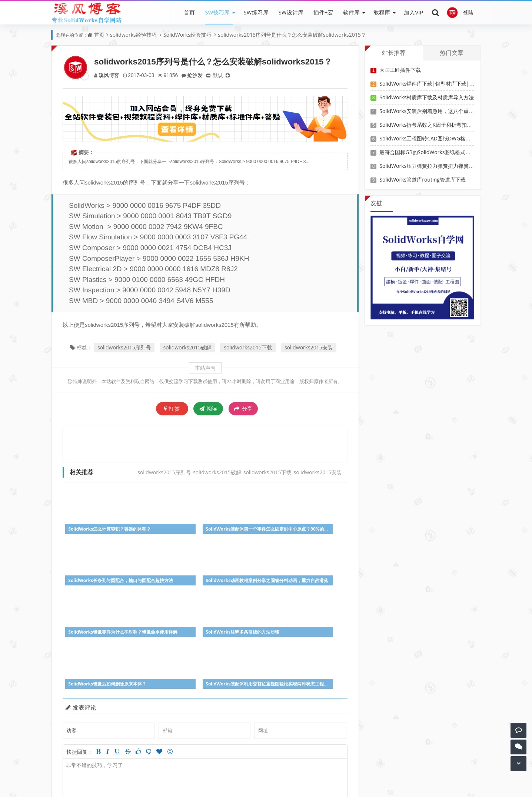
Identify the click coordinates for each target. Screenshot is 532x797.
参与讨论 (334, 722)
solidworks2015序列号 (124, 347)
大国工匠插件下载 (400, 70)
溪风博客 (109, 75)
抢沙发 (197, 75)
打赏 (172, 409)
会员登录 (248, 775)
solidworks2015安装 (309, 347)
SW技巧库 (217, 12)
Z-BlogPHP (279, 785)
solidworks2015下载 (248, 347)
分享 (243, 409)
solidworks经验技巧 (133, 35)
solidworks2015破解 (187, 347)
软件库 (351, 12)
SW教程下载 (190, 775)
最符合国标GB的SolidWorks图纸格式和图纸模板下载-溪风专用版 (454, 152)
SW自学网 (241, 785)
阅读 (208, 409)
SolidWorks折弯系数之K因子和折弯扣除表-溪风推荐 (439, 125)
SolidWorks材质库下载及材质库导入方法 (427, 97)
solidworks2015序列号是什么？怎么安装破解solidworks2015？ (292, 35)
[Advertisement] (205, 443)
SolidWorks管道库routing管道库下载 (422, 180)
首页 (189, 12)
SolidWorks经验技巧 (187, 35)
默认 (221, 75)
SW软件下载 (156, 775)
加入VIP (413, 12)
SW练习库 (256, 12)
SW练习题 (221, 775)
